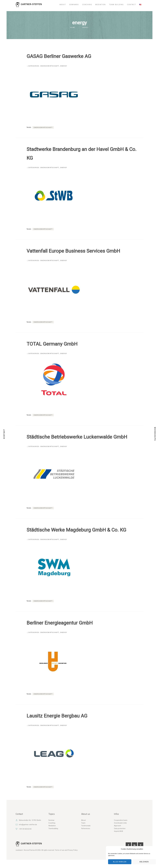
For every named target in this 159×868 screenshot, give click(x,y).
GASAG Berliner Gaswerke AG (59, 56)
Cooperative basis (121, 820)
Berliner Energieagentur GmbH (60, 623)
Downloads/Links (120, 823)
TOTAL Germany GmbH (52, 344)
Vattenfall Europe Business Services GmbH (73, 251)
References (86, 828)
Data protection (120, 828)
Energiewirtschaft (50, 66)
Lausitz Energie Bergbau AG (57, 716)
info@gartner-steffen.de (28, 825)
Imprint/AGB (118, 831)
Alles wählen (120, 862)
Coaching (52, 823)
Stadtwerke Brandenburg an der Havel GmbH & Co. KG (82, 154)
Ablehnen (144, 862)
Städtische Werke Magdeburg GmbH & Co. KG (76, 530)
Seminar (51, 820)
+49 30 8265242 (25, 829)
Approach (117, 826)
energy (64, 66)
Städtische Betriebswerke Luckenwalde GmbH (77, 437)
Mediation (52, 826)
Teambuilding (53, 828)
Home (73, 27)
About (83, 820)
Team (83, 823)
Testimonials (86, 826)
